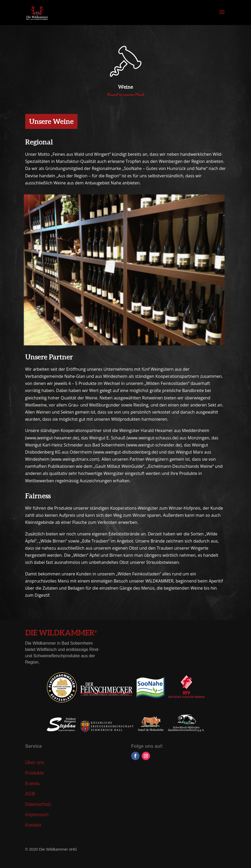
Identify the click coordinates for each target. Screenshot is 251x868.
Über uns (35, 762)
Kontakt (33, 825)
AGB (30, 794)
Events (32, 784)
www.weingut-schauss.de (152, 438)
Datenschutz (38, 804)
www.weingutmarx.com (75, 459)
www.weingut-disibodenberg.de (125, 452)
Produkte (35, 773)
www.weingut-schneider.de (154, 445)
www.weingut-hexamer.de (52, 438)
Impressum (37, 815)
